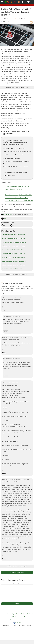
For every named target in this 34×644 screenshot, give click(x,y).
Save (4, 219)
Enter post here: (17, 584)
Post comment (7, 214)
